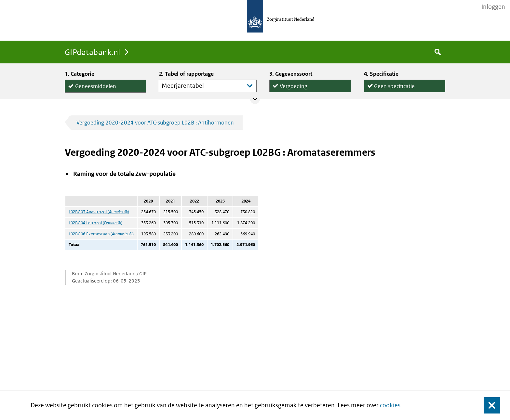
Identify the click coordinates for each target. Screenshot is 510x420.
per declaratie (391, 92)
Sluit (487, 405)
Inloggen (493, 7)
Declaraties (310, 92)
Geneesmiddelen (96, 85)
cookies (390, 405)
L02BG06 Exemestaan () (101, 234)
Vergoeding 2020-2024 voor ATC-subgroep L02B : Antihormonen (155, 123)
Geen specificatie (394, 85)
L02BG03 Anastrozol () (99, 212)
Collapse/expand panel (255, 99)
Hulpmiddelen (92, 92)
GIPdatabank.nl (93, 52)
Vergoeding (294, 85)
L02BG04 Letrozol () (95, 223)
